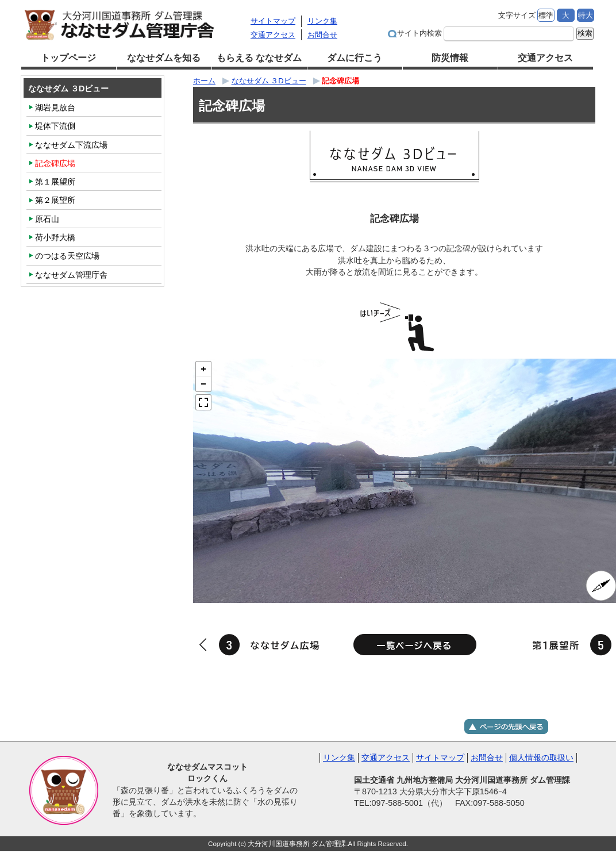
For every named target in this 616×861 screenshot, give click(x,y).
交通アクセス (273, 35)
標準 (546, 15)
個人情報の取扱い (541, 758)
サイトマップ (273, 21)
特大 (586, 15)
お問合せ (322, 35)
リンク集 (322, 21)
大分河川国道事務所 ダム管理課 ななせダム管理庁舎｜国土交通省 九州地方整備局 (133, 24)
